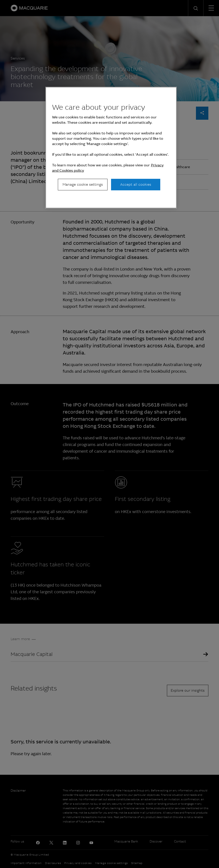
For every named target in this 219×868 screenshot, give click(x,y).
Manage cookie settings (83, 184)
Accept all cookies (136, 184)
